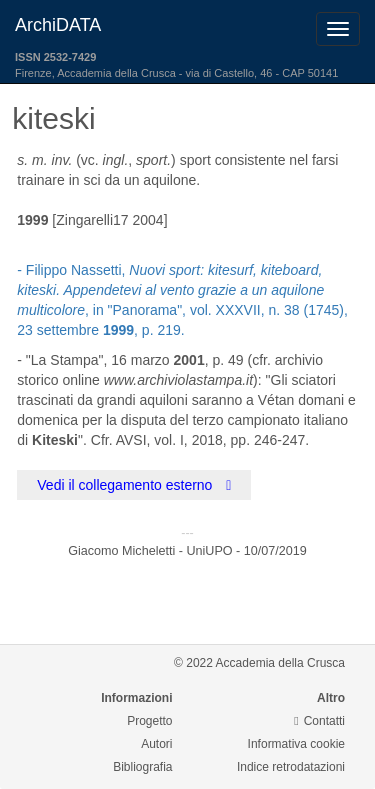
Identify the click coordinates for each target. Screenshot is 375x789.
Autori (156, 744)
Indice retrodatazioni (291, 767)
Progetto (149, 721)
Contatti (319, 721)
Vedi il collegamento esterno (134, 485)
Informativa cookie (296, 744)
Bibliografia (142, 767)
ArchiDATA (58, 25)
